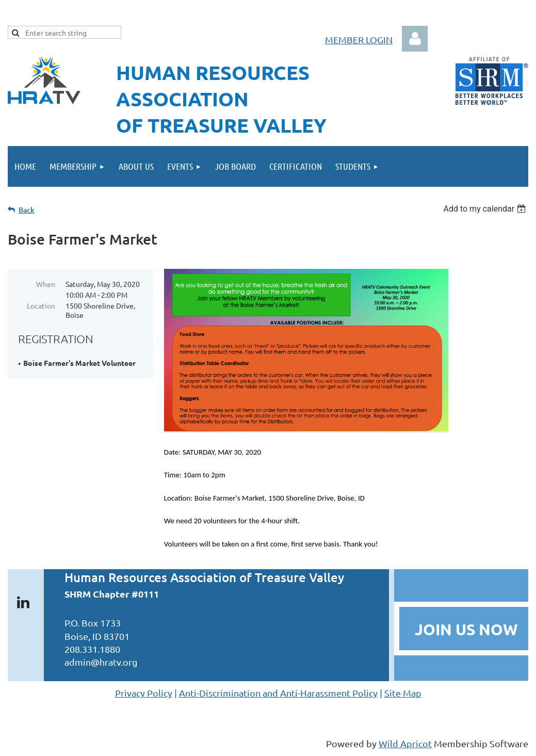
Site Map (403, 693)
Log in (415, 39)
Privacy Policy (144, 693)
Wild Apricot (405, 743)
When (46, 284)
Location (41, 305)
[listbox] (486, 209)
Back (27, 210)
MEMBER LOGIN (359, 39)
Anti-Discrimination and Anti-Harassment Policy (278, 693)
